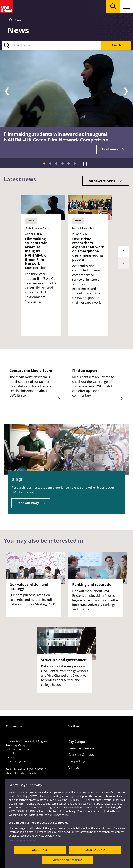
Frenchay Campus (81, 748)
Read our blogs (28, 503)
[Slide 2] (50, 163)
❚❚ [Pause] (85, 163)
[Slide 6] (75, 163)
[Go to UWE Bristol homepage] (11, 20)
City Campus (77, 742)
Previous (123, 263)
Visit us (74, 768)
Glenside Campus (81, 755)
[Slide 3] (56, 163)
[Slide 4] (62, 163)
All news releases (102, 181)
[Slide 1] (44, 163)
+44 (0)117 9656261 (36, 769)
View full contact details (21, 773)
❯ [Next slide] (126, 91)
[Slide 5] (69, 163)
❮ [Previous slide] (7, 91)
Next (123, 251)
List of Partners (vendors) (25, 855)
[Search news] (52, 45)
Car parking (77, 761)
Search (116, 45)
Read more (110, 149)
